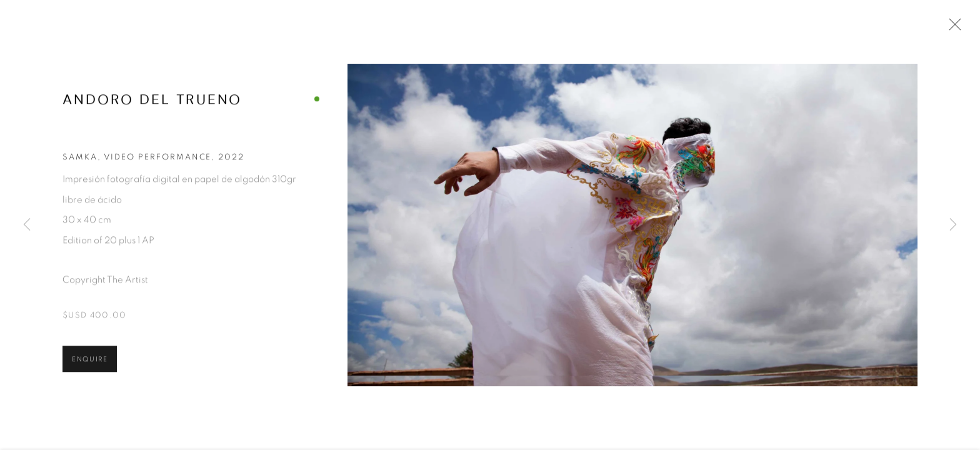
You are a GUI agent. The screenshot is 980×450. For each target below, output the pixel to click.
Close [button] (952, 28)
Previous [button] (27, 225)
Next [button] (953, 225)
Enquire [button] (90, 361)
